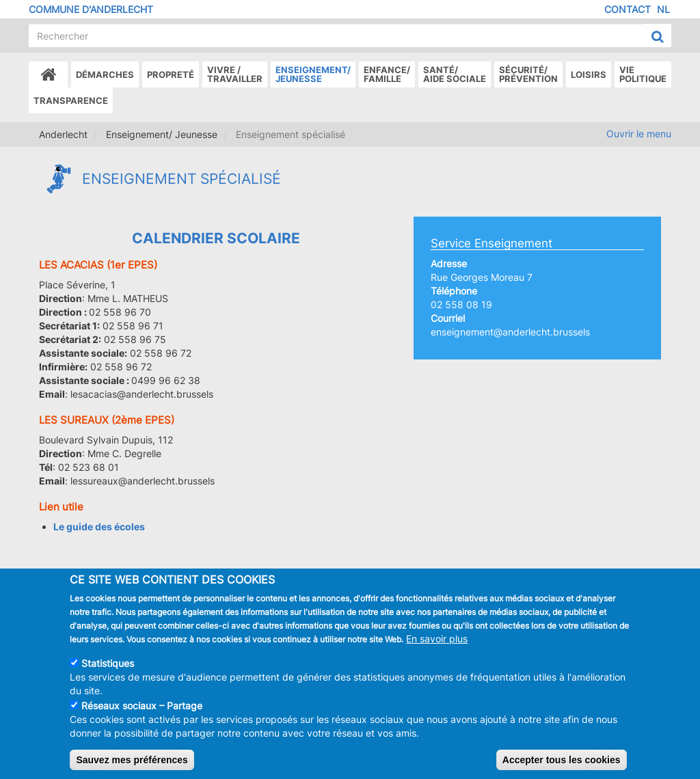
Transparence (71, 100)
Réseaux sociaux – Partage (142, 716)
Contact (628, 9)
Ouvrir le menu (639, 134)
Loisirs (589, 74)
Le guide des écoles (99, 527)
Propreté (171, 74)
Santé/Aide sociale (455, 74)
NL (663, 9)
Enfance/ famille (387, 74)
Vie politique (643, 74)
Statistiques (108, 674)
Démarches (105, 74)
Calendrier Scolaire (216, 238)
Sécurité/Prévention (528, 74)
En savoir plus (437, 650)
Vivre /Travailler (235, 74)
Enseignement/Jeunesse (313, 74)
